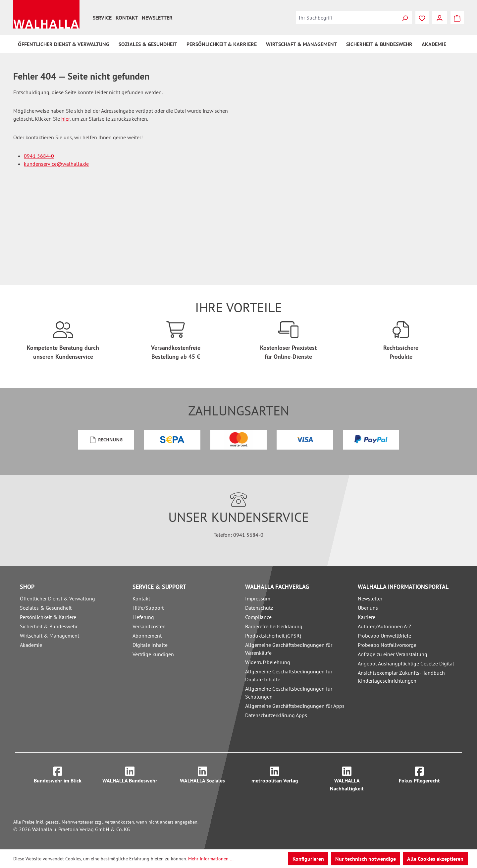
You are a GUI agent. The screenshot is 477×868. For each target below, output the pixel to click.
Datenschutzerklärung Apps (276, 715)
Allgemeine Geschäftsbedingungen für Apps (295, 706)
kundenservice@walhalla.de (56, 164)
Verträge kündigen (153, 654)
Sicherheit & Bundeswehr (49, 626)
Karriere (367, 617)
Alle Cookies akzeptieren (435, 859)
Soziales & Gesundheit (46, 608)
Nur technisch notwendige (366, 859)
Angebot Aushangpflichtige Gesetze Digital (406, 663)
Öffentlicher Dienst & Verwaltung (57, 598)
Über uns (368, 608)
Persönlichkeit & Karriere (48, 617)
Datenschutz (259, 608)
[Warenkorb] (457, 18)
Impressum (258, 598)
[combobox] (347, 18)
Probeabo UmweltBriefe (384, 636)
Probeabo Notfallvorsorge (387, 645)
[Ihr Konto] (440, 18)
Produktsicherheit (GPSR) (273, 636)
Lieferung (143, 617)
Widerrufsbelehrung (268, 662)
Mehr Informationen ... (211, 859)
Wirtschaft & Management (50, 636)
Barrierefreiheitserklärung (274, 626)
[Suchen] (405, 18)
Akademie (31, 645)
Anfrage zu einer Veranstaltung (393, 654)
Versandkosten (149, 626)
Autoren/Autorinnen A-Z (385, 626)
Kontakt (127, 18)
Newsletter (157, 18)
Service (102, 18)
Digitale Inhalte (150, 645)
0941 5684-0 (39, 156)
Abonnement (147, 636)
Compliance (258, 617)
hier (65, 119)
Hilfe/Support (148, 608)
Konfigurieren (308, 859)
